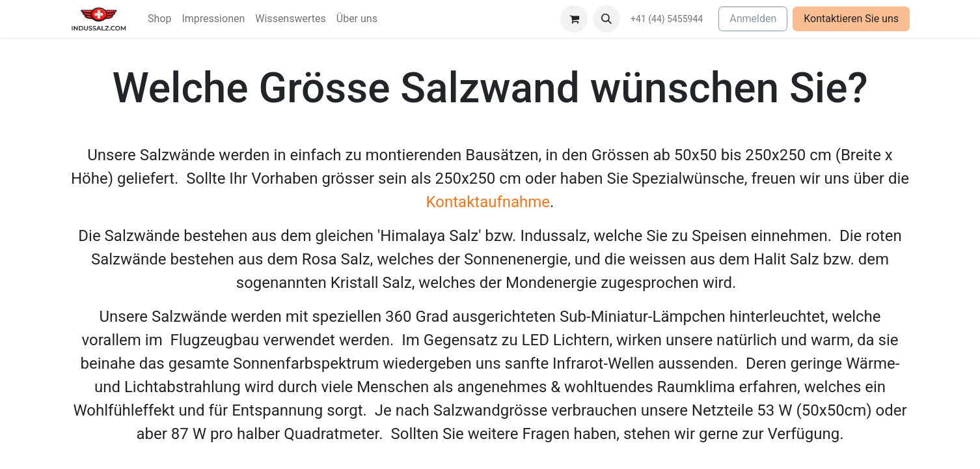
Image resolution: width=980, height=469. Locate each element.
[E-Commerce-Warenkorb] (574, 19)
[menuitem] (159, 19)
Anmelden (753, 19)
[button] (606, 19)
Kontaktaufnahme (488, 202)
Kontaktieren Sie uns (851, 19)
